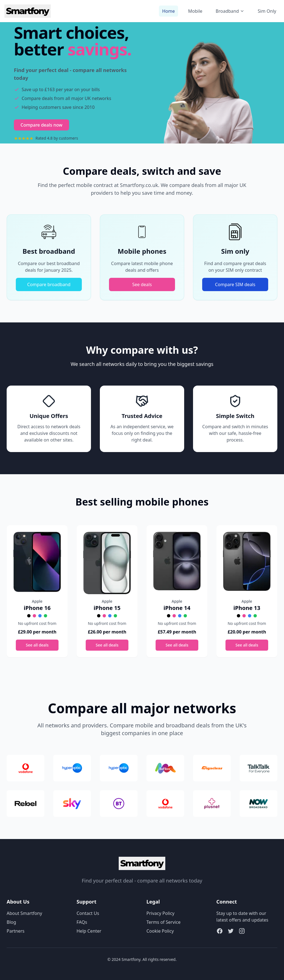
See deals (142, 284)
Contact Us (88, 913)
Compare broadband (49, 284)
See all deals (37, 645)
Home (169, 11)
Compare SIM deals (235, 284)
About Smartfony (24, 913)
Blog (11, 922)
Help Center (89, 931)
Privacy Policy (160, 913)
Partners (16, 931)
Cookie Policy (160, 931)
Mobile (195, 11)
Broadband (230, 11)
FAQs (82, 922)
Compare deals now (41, 125)
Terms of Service (163, 922)
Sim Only (267, 11)
